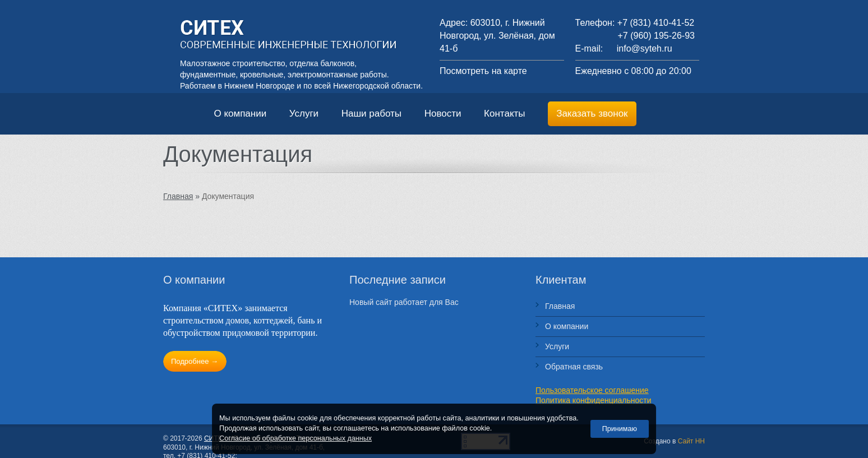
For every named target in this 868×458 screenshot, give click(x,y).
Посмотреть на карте (483, 71)
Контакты (506, 114)
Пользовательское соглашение (592, 390)
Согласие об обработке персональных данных (296, 438)
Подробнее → (195, 361)
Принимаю (620, 429)
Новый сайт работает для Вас (404, 302)
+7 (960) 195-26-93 (656, 36)
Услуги (305, 114)
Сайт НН (691, 441)
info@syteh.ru (645, 48)
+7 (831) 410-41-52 (656, 23)
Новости (444, 114)
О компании (241, 114)
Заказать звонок (592, 114)
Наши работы (373, 114)
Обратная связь (574, 367)
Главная (560, 306)
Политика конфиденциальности (594, 400)
